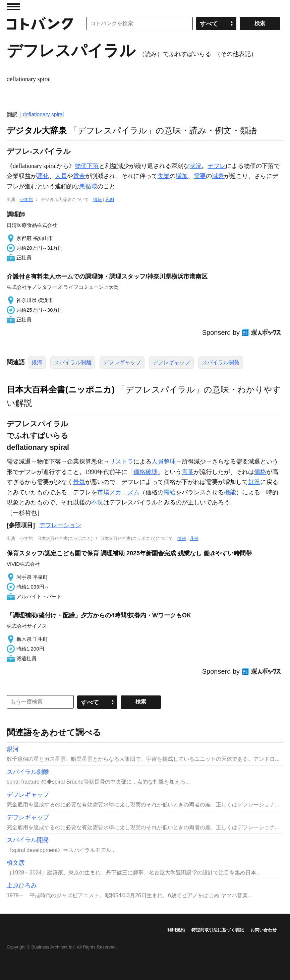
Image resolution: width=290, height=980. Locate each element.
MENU (13, 7)
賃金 (79, 176)
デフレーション (60, 525)
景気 (79, 482)
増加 (182, 176)
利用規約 (176, 930)
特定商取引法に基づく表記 (218, 930)
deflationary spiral (43, 114)
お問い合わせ (264, 930)
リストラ (121, 462)
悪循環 (88, 186)
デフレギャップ (122, 362)
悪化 (43, 176)
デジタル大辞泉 (37, 130)
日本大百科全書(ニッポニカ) (61, 389)
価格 (260, 472)
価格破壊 (146, 472)
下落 (93, 166)
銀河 (37, 362)
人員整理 (164, 462)
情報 (98, 200)
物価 (81, 166)
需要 (200, 176)
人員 (61, 176)
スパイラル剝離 (73, 362)
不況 (97, 502)
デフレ (217, 166)
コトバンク (40, 23)
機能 (230, 492)
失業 (164, 176)
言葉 (188, 472)
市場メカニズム (118, 492)
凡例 (110, 200)
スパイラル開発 (221, 362)
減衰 (218, 176)
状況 (195, 166)
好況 (254, 482)
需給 (170, 492)
